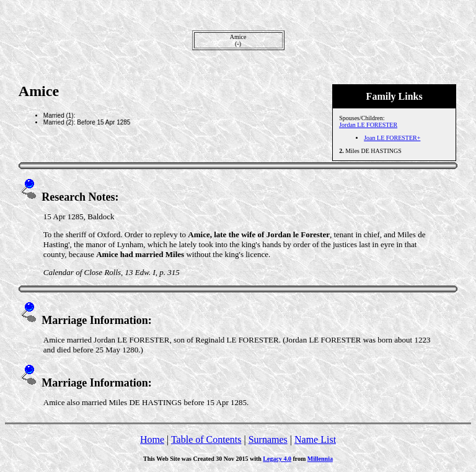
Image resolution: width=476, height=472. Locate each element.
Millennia (320, 459)
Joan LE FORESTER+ (392, 138)
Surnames (268, 439)
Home (152, 439)
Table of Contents (206, 439)
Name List (315, 439)
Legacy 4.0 (277, 459)
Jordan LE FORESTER (368, 125)
